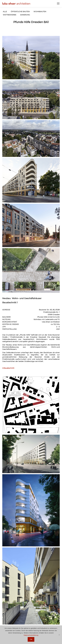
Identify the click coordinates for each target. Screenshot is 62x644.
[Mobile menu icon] (58, 3)
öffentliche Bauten (20, 12)
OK (31, 639)
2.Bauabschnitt (8, 368)
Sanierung (25, 15)
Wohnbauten (40, 12)
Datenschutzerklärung (31, 635)
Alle (5, 12)
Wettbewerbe (10, 15)
